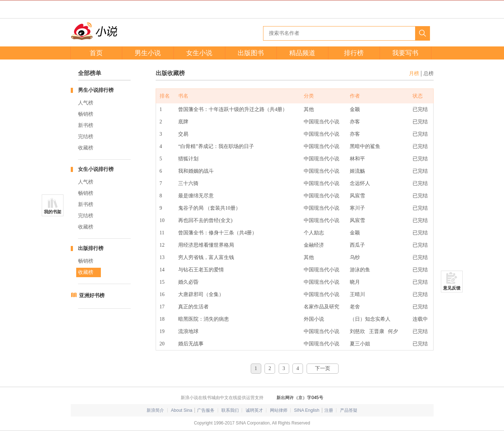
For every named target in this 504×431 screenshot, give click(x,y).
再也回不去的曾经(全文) (205, 220)
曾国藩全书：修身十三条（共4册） (218, 233)
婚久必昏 (188, 282)
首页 (96, 53)
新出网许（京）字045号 (300, 398)
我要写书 (405, 53)
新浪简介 (155, 410)
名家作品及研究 (321, 307)
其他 (309, 109)
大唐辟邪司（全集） (201, 294)
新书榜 (86, 125)
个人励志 (314, 233)
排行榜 (354, 53)
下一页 (323, 368)
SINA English (307, 410)
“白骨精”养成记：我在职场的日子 (216, 146)
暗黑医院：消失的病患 (204, 319)
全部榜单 (90, 73)
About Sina (182, 410)
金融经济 (314, 245)
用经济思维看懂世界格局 (206, 245)
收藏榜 (86, 148)
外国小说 (314, 319)
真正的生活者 (193, 307)
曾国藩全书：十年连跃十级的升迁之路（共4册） (233, 109)
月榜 (414, 73)
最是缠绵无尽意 (196, 196)
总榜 (429, 73)
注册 (329, 410)
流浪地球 (188, 331)
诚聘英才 (254, 410)
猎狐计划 (188, 159)
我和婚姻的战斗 (196, 171)
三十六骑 (188, 183)
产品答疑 (349, 410)
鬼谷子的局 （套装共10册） (209, 208)
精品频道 (302, 53)
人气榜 (86, 103)
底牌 (183, 122)
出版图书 (251, 53)
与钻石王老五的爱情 (201, 270)
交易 (183, 134)
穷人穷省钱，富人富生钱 (206, 257)
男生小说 (148, 53)
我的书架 (53, 212)
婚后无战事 (191, 344)
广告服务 (206, 410)
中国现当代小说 (321, 122)
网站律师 (279, 410)
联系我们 (230, 410)
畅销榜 (86, 114)
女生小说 (199, 53)
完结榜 (86, 137)
